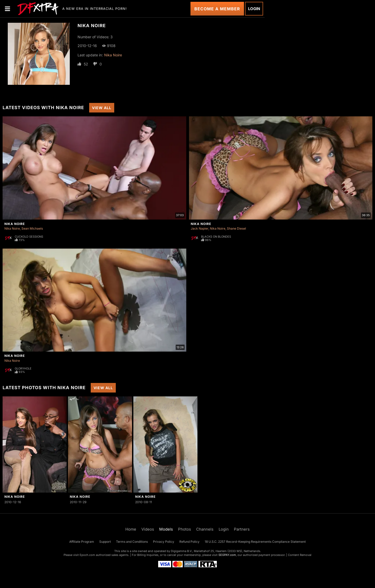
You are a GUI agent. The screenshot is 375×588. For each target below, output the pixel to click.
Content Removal (300, 555)
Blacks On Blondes (216, 237)
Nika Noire (113, 55)
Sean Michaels (32, 228)
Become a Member (217, 9)
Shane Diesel (236, 228)
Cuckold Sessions (29, 237)
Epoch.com (87, 555)
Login (254, 9)
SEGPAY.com (227, 555)
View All (102, 108)
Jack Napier (200, 228)
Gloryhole (23, 368)
